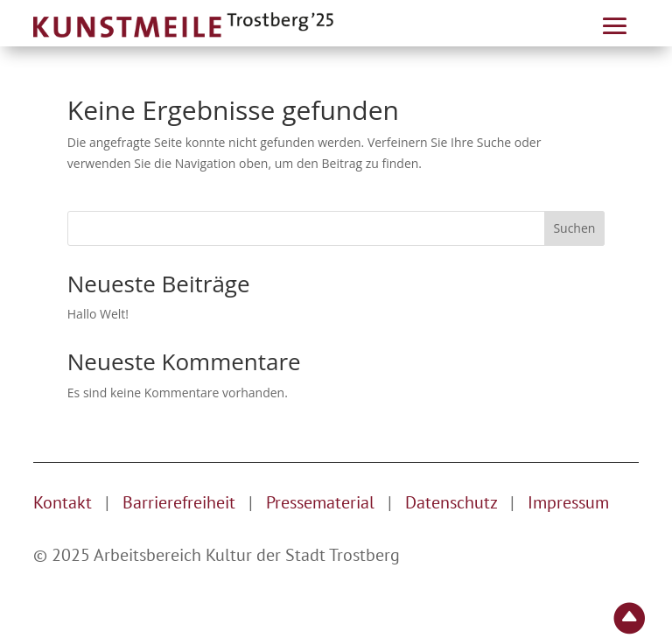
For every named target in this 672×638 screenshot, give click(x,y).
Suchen (574, 228)
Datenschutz (453, 502)
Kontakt (63, 502)
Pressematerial (320, 502)
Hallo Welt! (98, 314)
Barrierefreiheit (179, 502)
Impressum (568, 502)
